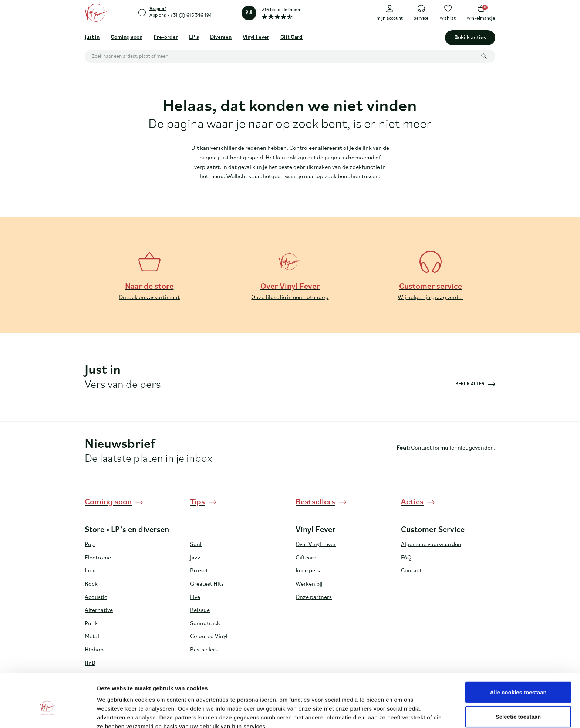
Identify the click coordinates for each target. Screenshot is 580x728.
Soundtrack (205, 624)
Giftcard (306, 558)
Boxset (199, 571)
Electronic (98, 558)
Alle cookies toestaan (518, 655)
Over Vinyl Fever (316, 545)
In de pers (308, 571)
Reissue (200, 610)
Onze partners (314, 597)
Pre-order (166, 38)
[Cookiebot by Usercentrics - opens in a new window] (48, 714)
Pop (90, 545)
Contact (411, 571)
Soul (196, 545)
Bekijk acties (470, 38)
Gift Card (291, 38)
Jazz (195, 558)
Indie (91, 571)
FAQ (406, 558)
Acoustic (96, 597)
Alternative (99, 610)
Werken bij (309, 584)
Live (195, 597)
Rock (91, 584)
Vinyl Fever (256, 38)
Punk (91, 624)
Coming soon (127, 38)
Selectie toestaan (518, 680)
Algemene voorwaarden (431, 545)
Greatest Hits (207, 584)
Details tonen (400, 713)
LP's (194, 38)
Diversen (221, 38)
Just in (92, 38)
